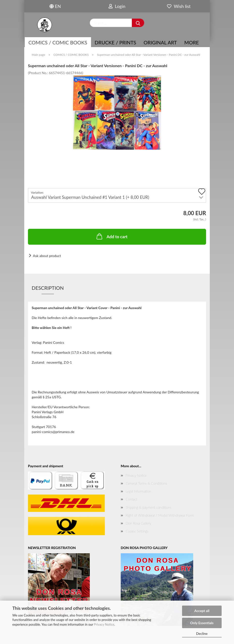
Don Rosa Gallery (138, 523)
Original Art (160, 42)
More (192, 42)
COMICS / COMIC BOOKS (58, 42)
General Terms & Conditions (146, 483)
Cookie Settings (137, 531)
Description (48, 288)
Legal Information (138, 491)
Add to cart (112, 236)
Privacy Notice (104, 624)
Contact (131, 499)
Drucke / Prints (116, 42)
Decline (202, 633)
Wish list (179, 6)
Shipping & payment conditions (149, 507)
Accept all (202, 611)
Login (117, 6)
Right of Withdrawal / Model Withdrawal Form (160, 515)
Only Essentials (202, 623)
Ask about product (47, 256)
